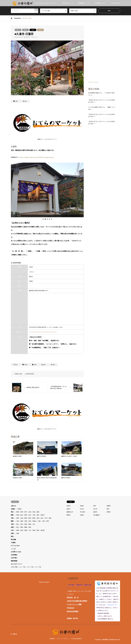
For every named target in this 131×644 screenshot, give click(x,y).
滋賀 (22, 521)
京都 (26, 521)
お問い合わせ (116, 3)
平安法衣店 (71, 608)
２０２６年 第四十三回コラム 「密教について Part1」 (102, 108)
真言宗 (69, 509)
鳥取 (26, 524)
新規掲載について (84, 3)
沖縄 (18, 533)
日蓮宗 (33, 30)
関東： (13, 515)
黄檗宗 (109, 512)
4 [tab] (49, 219)
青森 (18, 512)
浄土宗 (95, 509)
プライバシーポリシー (63, 639)
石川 (46, 518)
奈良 (30, 521)
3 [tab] (47, 219)
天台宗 (82, 509)
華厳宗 (109, 506)
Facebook (14, 634)
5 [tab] (51, 219)
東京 (38, 515)
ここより (13, 549)
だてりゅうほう (15, 546)
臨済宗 (95, 512)
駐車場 (32, 374)
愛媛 (26, 527)
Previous (13, 190)
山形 (30, 512)
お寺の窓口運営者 (76, 639)
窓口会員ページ (68, 3)
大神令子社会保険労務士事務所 (77, 601)
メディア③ (30, 567)
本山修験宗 (97, 515)
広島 (22, 524)
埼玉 (30, 515)
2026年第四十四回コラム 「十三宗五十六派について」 (102, 94)
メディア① (14, 567)
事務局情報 (14, 561)
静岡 (26, 518)
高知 (30, 527)
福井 (50, 518)
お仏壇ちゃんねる (16, 552)
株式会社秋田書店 (73, 611)
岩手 (26, 512)
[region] (47, 190)
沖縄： (13, 533)
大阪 (18, 521)
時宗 (108, 509)
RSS (16, 634)
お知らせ (13, 506)
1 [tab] (43, 219)
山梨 (22, 518)
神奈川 (43, 515)
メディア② (22, 567)
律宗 (95, 506)
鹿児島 (43, 530)
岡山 (18, 524)
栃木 (22, 515)
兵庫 (47, 521)
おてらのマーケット (17, 564)
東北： (13, 512)
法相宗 (82, 506)
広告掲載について (100, 3)
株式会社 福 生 (73, 597)
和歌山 (34, 521)
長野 (18, 518)
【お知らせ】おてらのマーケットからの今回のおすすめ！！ (102, 101)
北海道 (19, 509)
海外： (13, 536)
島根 (30, 524)
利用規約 (52, 639)
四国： (13, 527)
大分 (30, 530)
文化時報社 (14, 555)
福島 (38, 512)
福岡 (18, 530)
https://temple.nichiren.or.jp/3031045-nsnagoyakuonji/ (37, 157)
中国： (13, 524)
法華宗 (69, 506)
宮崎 (34, 530)
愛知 (25, 30)
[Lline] (15, 101)
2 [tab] (45, 219)
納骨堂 (40, 30)
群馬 (26, 515)
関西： (13, 521)
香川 (18, 527)
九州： (13, 530)
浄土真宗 (83, 512)
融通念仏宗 (70, 512)
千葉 (34, 515)
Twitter (12, 634)
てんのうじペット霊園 (74, 604)
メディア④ (38, 567)
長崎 (26, 530)
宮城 (34, 512)
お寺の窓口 (14, 558)
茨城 (18, 515)
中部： (18, 30)
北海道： (13, 509)
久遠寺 (20, 374)
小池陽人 (13, 543)
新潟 (38, 518)
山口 (34, 524)
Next (81, 190)
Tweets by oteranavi (93, 82)
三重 (43, 521)
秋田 (22, 512)
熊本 (38, 530)
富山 (42, 518)
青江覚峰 (13, 540)
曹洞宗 (69, 515)
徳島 (22, 527)
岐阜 (30, 518)
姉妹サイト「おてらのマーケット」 (48, 124)
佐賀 (22, 530)
